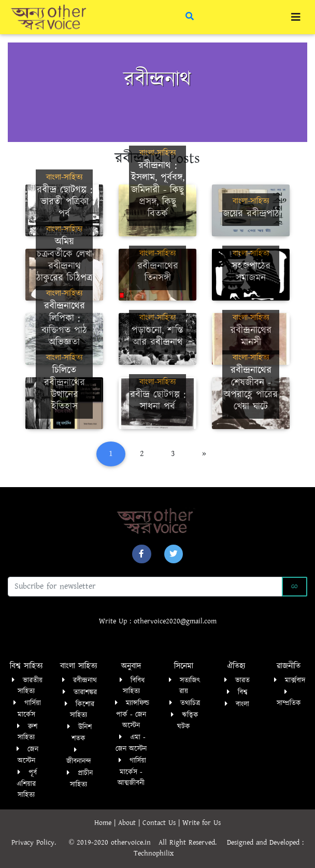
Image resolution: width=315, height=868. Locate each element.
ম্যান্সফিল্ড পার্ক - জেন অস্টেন (133, 714)
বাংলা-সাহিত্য (64, 177)
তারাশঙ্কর (85, 692)
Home (104, 823)
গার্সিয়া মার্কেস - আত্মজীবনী (132, 772)
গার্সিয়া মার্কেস (30, 709)
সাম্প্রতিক (289, 703)
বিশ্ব (242, 692)
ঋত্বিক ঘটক (188, 721)
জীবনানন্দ (79, 761)
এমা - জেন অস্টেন (131, 743)
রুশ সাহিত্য (27, 732)
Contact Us (160, 823)
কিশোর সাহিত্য (82, 710)
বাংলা (242, 704)
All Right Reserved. (193, 843)
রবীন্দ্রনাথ (85, 680)
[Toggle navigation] (296, 17)
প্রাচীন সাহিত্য (81, 779)
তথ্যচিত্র (190, 703)
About (128, 823)
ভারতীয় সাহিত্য (30, 686)
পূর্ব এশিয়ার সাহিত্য (27, 784)
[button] (141, 554)
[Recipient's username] (145, 587)
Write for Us (202, 823)
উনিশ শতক (82, 733)
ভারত (242, 680)
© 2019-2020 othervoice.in (113, 843)
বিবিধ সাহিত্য (134, 686)
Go (295, 587)
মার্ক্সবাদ (295, 680)
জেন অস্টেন (28, 755)
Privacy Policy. (39, 843)
